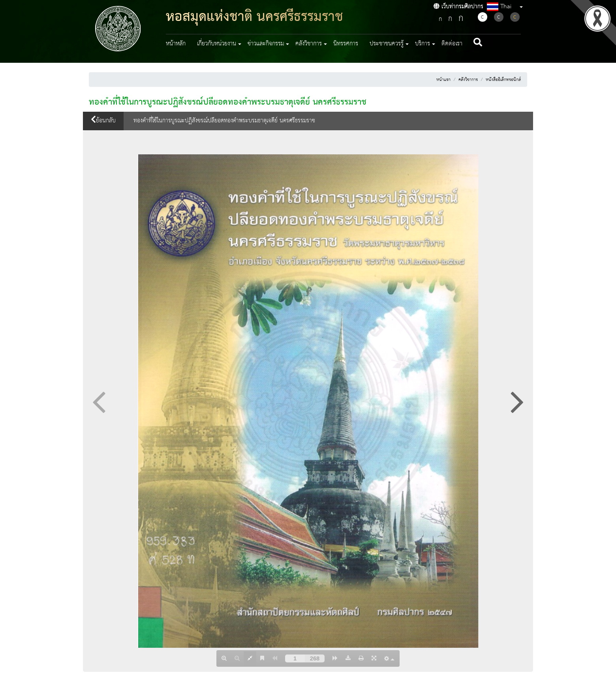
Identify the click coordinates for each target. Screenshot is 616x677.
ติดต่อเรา (452, 44)
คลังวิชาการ (468, 80)
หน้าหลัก (176, 44)
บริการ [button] (423, 44)
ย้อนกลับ (103, 121)
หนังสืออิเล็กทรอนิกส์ (503, 80)
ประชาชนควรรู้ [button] (387, 44)
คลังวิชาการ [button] (309, 44)
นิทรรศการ (346, 44)
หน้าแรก (443, 80)
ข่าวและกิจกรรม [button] (266, 44)
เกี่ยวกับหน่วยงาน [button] (217, 44)
